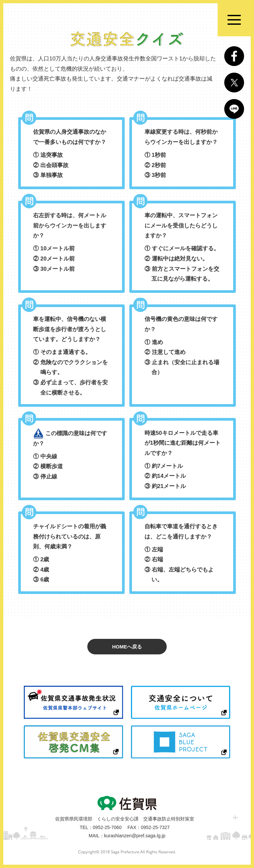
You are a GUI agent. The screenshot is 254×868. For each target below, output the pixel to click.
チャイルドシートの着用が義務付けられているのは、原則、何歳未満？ (71, 554)
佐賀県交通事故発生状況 (73, 702)
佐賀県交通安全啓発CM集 (73, 742)
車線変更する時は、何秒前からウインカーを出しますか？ (183, 155)
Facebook (234, 56)
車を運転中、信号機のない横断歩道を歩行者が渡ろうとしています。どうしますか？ (71, 357)
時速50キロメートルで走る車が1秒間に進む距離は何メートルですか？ (183, 461)
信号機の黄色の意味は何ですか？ (183, 347)
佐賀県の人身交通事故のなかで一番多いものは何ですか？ (71, 155)
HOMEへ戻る (127, 647)
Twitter (234, 83)
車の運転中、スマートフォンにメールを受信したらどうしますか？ (183, 248)
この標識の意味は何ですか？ (71, 455)
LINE (234, 109)
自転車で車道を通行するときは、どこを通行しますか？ (183, 554)
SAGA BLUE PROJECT (181, 742)
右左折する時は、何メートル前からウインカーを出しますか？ (71, 243)
